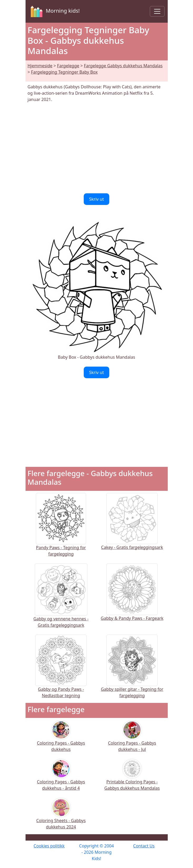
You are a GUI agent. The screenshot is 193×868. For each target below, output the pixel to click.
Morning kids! (54, 11)
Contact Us (144, 846)
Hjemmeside (40, 66)
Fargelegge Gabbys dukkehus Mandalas (123, 66)
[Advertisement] (97, 148)
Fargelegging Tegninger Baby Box (64, 72)
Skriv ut (96, 199)
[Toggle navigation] (157, 11)
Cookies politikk (49, 846)
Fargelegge (68, 66)
